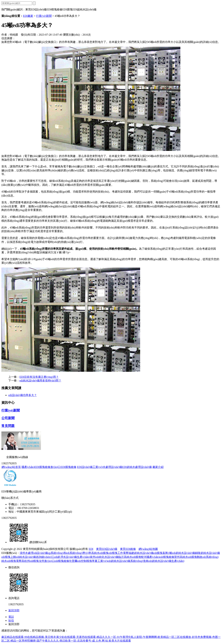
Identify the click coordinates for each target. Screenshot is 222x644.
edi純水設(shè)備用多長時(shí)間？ (40, 381)
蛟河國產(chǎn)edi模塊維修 (157, 557)
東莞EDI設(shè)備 (107, 549)
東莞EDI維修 (128, 549)
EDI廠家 (28, 16)
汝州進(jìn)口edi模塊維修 (54, 561)
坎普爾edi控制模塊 (80, 561)
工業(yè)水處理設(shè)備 (107, 467)
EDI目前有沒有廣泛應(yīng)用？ (39, 377)
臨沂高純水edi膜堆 (130, 557)
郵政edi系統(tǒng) (208, 557)
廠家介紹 (158, 467)
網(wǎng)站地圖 (148, 549)
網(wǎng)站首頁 (11, 467)
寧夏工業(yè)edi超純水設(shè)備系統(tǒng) (117, 561)
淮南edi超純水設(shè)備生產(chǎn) (164, 561)
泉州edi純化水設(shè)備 (104, 557)
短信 (11, 620)
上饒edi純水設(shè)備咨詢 (26, 557)
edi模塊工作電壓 (118, 553)
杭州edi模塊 (32, 561)
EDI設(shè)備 (85, 467)
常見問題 (8, 426)
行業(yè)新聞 (44, 16)
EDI (91, 549)
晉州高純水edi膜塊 (186, 557)
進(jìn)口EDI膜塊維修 (63, 467)
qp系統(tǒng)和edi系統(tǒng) (65, 553)
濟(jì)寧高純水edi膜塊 (95, 553)
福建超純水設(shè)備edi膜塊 (146, 553)
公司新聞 (8, 418)
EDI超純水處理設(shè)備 (137, 467)
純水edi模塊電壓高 (13, 561)
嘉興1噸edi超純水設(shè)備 (179, 553)
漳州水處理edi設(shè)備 (34, 553)
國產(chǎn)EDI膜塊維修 (36, 467)
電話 (11, 617)
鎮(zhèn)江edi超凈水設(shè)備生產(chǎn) (66, 557)
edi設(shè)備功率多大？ (23, 395)
